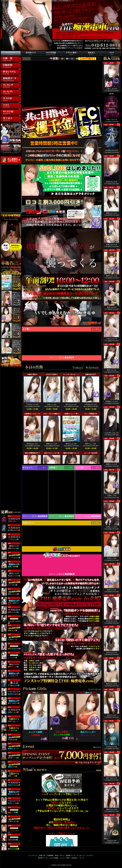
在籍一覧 (4, 63)
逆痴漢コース (5, 83)
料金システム (5, 76)
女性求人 (75, 858)
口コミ (3, 109)
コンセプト (5, 96)
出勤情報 (4, 69)
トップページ (5, 56)
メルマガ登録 (45, 56)
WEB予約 (4, 116)
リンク (103, 56)
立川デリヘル (54, 358)
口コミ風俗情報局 (66, 358)
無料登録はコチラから (11, 247)
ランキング (5, 89)
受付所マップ (25, 56)
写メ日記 (4, 103)
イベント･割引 (66, 56)
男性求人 (4, 123)
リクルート (85, 56)
